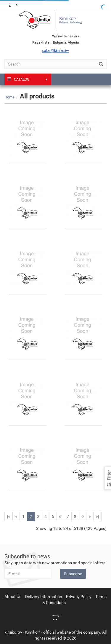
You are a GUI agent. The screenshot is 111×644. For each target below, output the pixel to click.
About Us (13, 597)
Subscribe (73, 574)
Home (9, 97)
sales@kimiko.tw (56, 51)
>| (97, 517)
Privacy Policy (79, 597)
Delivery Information (44, 597)
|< (9, 517)
